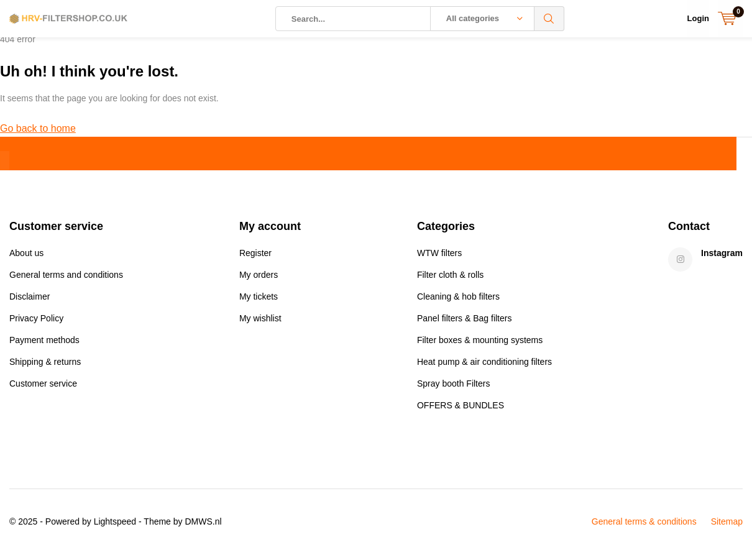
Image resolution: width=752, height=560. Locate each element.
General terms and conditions (66, 280)
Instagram (722, 258)
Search (549, 19)
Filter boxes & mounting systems (480, 345)
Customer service (43, 388)
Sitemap (727, 526)
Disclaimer (30, 301)
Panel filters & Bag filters (465, 323)
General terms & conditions (644, 526)
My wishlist (260, 323)
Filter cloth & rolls (450, 280)
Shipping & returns (45, 367)
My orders (259, 280)
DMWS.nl (203, 526)
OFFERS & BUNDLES (461, 410)
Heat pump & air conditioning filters (484, 367)
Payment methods (44, 345)
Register (255, 258)
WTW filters (439, 258)
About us (26, 258)
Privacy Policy (36, 323)
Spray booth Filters (454, 388)
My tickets (259, 301)
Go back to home (38, 133)
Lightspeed (115, 526)
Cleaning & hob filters (458, 301)
